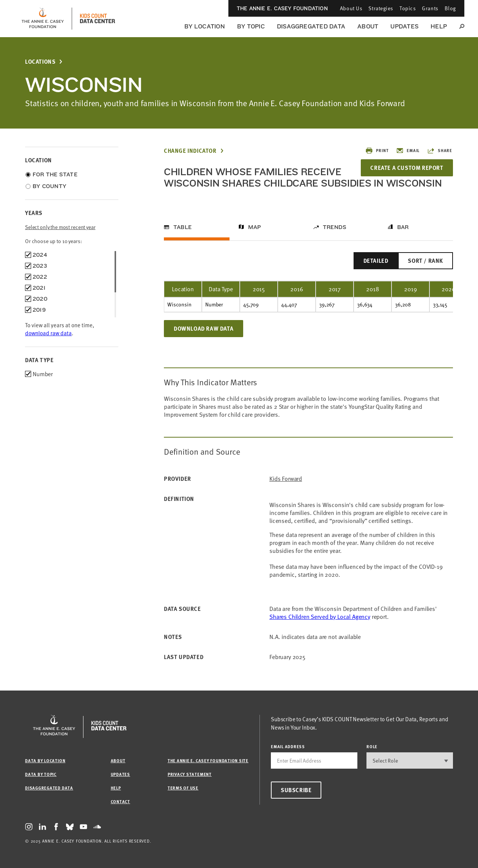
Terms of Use (183, 788)
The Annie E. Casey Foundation (282, 8)
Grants (430, 8)
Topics (408, 8)
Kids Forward (286, 479)
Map (255, 227)
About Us (351, 8)
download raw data (48, 333)
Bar (403, 227)
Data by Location (45, 760)
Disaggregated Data (311, 26)
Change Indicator (190, 151)
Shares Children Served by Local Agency (320, 617)
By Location (205, 26)
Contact (120, 801)
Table (182, 227)
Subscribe (296, 790)
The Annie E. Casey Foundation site (208, 760)
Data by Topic (41, 774)
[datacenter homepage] (97, 19)
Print (377, 151)
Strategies (381, 8)
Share (440, 151)
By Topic (251, 26)
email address (288, 746)
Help (439, 26)
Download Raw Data (204, 328)
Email (408, 151)
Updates (404, 26)
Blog (450, 8)
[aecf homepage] (43, 19)
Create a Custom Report (407, 168)
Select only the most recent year (60, 227)
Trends (335, 227)
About (368, 26)
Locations (40, 62)
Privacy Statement (190, 774)
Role (372, 746)
